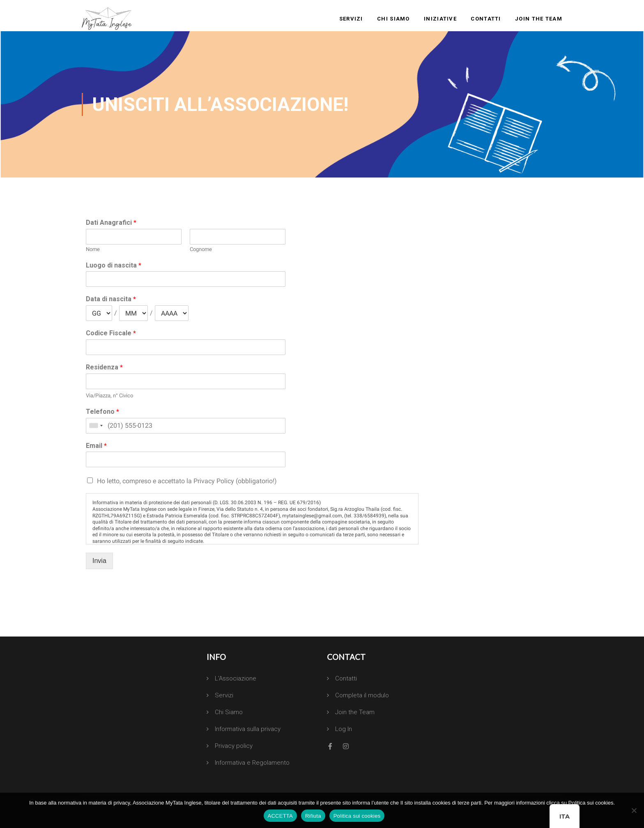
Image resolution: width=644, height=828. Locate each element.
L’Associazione (236, 678)
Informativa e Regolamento (252, 763)
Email (96, 446)
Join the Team (539, 19)
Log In (344, 729)
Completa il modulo (362, 695)
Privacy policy (234, 746)
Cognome (201, 249)
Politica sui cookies (357, 816)
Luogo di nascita (114, 265)
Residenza (104, 367)
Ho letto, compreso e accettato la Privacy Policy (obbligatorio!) (187, 481)
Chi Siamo (393, 19)
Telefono (102, 412)
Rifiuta (313, 816)
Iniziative (440, 19)
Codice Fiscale (111, 333)
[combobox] (96, 426)
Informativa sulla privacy (248, 729)
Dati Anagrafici (111, 223)
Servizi (351, 19)
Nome (93, 249)
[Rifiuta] (634, 810)
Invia (99, 561)
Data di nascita (111, 299)
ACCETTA (280, 816)
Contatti (486, 19)
